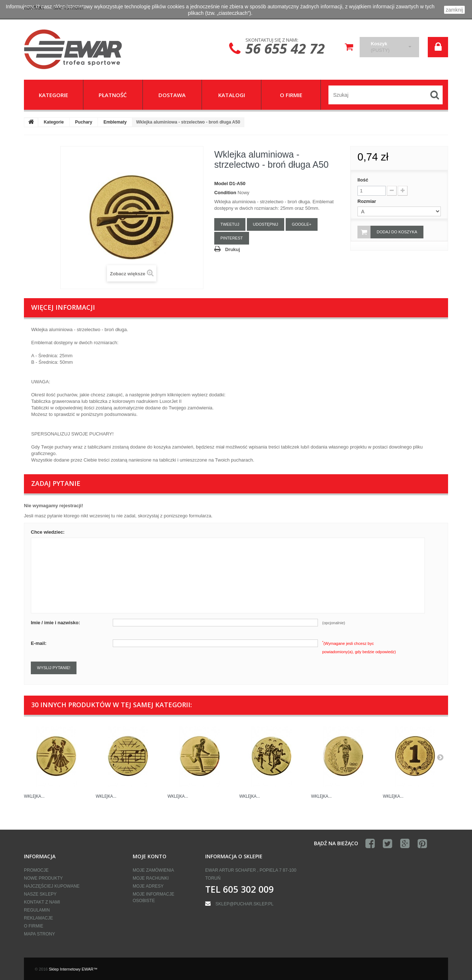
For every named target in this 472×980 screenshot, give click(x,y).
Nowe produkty (43, 878)
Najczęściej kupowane (52, 886)
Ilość (363, 180)
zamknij (454, 10)
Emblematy (115, 122)
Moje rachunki (151, 878)
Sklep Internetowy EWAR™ (73, 969)
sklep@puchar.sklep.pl (244, 904)
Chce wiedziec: (48, 532)
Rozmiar (367, 201)
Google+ (302, 224)
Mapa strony (40, 934)
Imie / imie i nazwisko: (55, 623)
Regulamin (37, 910)
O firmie (34, 926)
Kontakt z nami (42, 902)
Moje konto (150, 856)
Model (221, 184)
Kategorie (54, 122)
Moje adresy (148, 886)
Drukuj (233, 249)
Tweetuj (230, 224)
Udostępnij (266, 224)
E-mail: (39, 643)
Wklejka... (34, 796)
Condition (225, 193)
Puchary (84, 122)
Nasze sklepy (40, 894)
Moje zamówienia (153, 870)
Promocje (36, 870)
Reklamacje (38, 918)
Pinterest (232, 238)
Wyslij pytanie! (54, 668)
